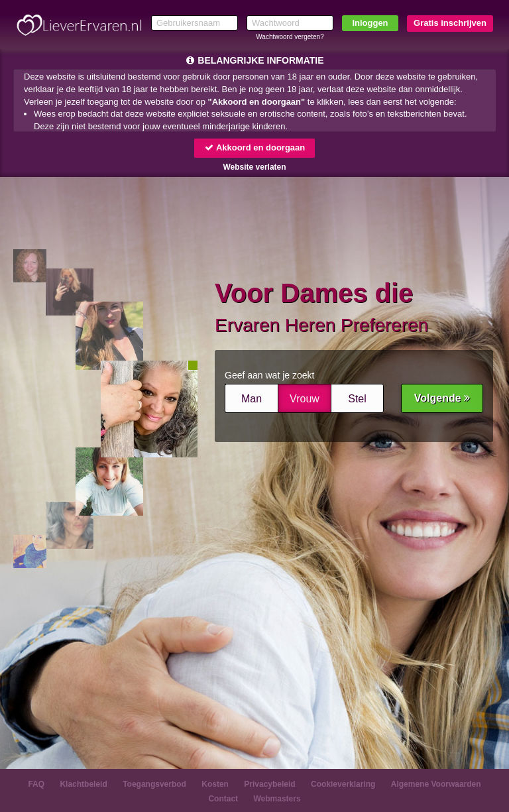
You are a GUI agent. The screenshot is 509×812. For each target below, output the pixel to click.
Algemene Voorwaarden (436, 784)
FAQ (36, 784)
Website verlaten (254, 167)
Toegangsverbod (154, 784)
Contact (223, 799)
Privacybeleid (269, 784)
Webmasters (277, 799)
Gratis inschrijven (450, 23)
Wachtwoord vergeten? (290, 37)
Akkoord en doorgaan (254, 147)
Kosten (215, 784)
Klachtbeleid (83, 784)
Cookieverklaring (343, 784)
